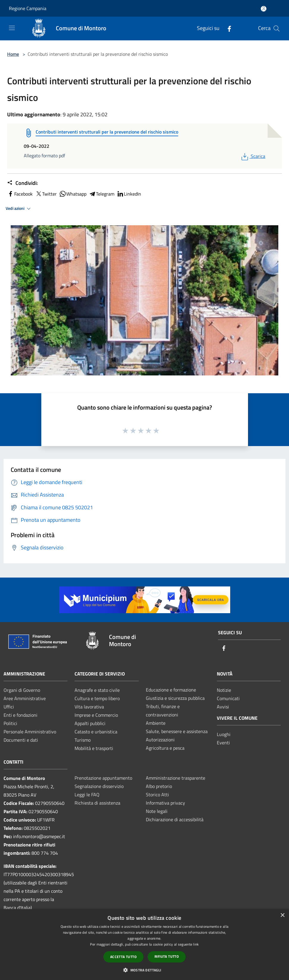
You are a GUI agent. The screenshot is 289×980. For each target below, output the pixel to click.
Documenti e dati (21, 740)
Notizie (224, 690)
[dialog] (144, 945)
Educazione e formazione (171, 690)
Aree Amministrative (25, 698)
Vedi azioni (19, 209)
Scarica (253, 156)
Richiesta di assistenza (97, 803)
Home (13, 54)
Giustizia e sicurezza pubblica (175, 698)
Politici (10, 723)
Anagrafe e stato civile (97, 690)
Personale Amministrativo (30, 732)
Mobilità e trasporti (94, 748)
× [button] (282, 915)
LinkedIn (129, 194)
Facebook (20, 194)
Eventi (223, 743)
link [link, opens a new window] (196, 944)
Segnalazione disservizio (99, 786)
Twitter (46, 194)
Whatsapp (73, 194)
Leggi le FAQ (87, 795)
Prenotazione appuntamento (103, 778)
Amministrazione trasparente (176, 778)
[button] (144, 970)
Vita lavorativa (89, 707)
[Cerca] (277, 28)
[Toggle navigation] (12, 28)
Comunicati (228, 698)
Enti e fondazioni (20, 715)
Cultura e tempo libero (97, 698)
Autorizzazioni (160, 740)
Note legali (157, 811)
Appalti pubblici (90, 723)
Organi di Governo (22, 690)
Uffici (9, 707)
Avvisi (223, 707)
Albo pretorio (159, 786)
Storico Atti (157, 795)
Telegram (102, 194)
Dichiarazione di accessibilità (175, 819)
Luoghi (224, 734)
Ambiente (156, 723)
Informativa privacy (165, 803)
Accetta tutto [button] (123, 957)
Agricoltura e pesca (165, 748)
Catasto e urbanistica (96, 732)
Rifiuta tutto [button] (167, 956)
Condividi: (22, 183)
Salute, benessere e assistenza (177, 731)
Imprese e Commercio (96, 715)
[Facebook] (227, 28)
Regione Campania (28, 8)
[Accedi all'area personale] (264, 9)
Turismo (83, 740)
